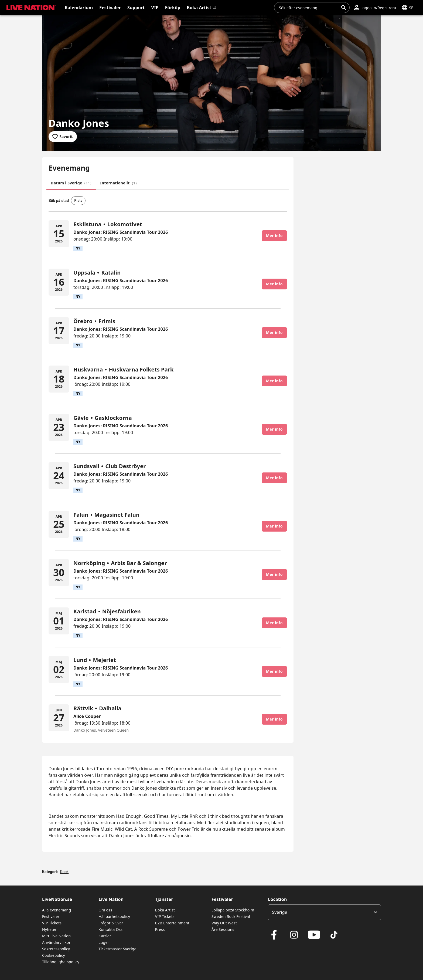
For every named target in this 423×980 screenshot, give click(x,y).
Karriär (105, 936)
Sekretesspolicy (56, 949)
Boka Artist (165, 910)
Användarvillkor (56, 942)
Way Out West (224, 923)
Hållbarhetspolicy (114, 916)
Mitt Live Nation (56, 936)
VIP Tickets (52, 923)
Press (160, 929)
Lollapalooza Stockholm (233, 910)
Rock (64, 872)
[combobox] (309, 8)
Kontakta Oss (110, 929)
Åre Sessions (223, 929)
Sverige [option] (280, 912)
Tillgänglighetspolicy (61, 962)
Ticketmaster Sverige (117, 949)
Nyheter (49, 929)
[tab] (71, 183)
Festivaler (51, 916)
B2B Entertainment (172, 923)
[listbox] (324, 912)
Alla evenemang (57, 910)
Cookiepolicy (54, 955)
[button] (375, 8)
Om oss (105, 910)
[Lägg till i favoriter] (63, 137)
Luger (104, 942)
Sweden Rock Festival (231, 916)
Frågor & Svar (111, 923)
